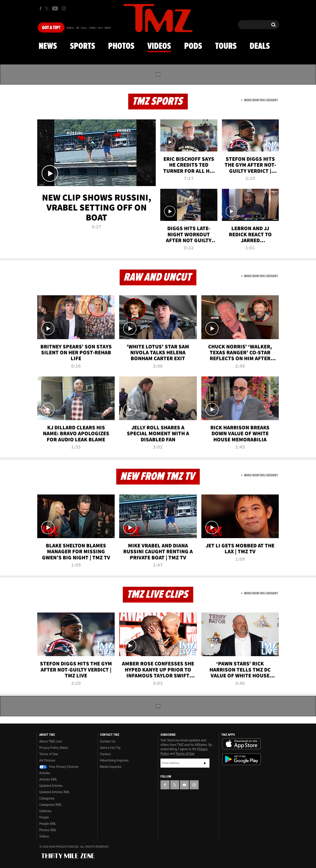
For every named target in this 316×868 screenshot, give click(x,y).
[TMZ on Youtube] (55, 8)
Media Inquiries (111, 767)
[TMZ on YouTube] (184, 785)
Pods (193, 46)
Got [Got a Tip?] (51, 28)
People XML (48, 824)
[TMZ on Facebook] (41, 8)
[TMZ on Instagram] (64, 8)
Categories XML (50, 805)
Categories (47, 798)
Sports (82, 46)
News (48, 46)
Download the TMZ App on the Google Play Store (242, 759)
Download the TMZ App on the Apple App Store (242, 744)
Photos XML (48, 830)
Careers (105, 754)
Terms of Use (49, 754)
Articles (45, 773)
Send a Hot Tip (110, 748)
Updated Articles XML (55, 792)
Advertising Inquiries (114, 760)
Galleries (45, 811)
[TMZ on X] (47, 8)
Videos (159, 46)
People (44, 817)
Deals (260, 46)
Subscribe (205, 763)
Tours (226, 46)
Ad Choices (47, 760)
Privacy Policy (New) (54, 748)
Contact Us (108, 741)
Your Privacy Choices (59, 767)
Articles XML (48, 779)
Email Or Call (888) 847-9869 (89, 28)
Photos (121, 46)
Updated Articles (51, 786)
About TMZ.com (51, 741)
